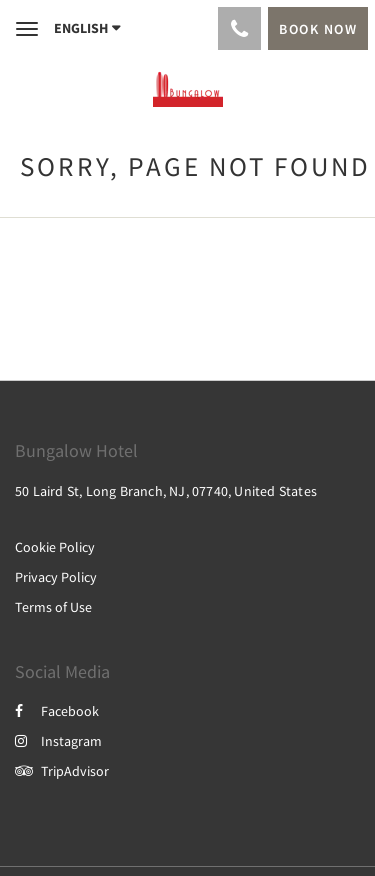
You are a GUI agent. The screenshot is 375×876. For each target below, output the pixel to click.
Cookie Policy (55, 547)
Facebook (57, 711)
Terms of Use (53, 607)
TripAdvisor (62, 771)
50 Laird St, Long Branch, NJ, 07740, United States (166, 491)
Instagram (58, 741)
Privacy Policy (56, 577)
